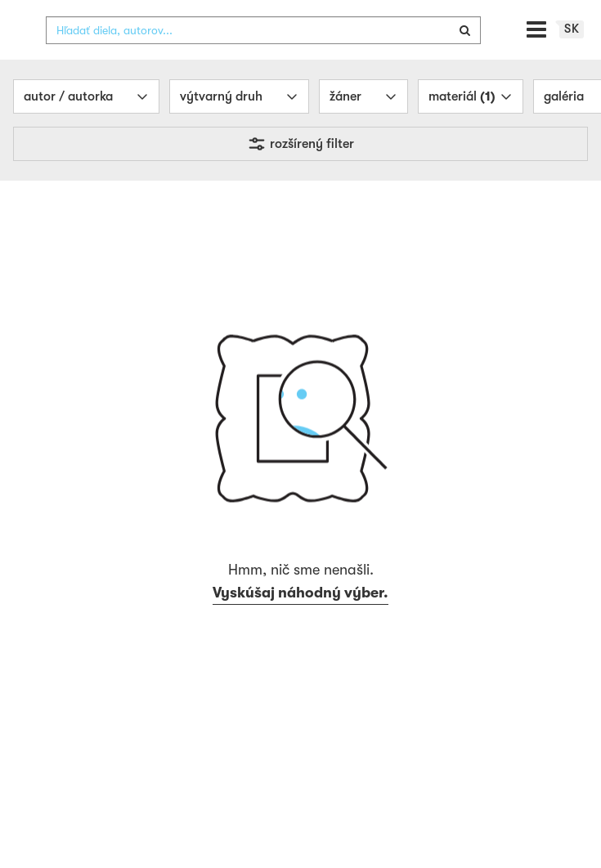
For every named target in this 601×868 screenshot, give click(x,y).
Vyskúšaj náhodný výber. (300, 625)
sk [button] (572, 61)
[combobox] (263, 63)
